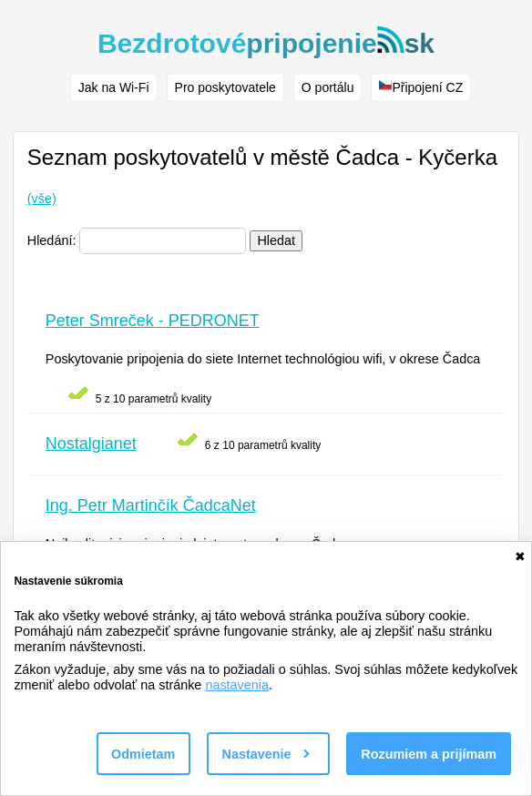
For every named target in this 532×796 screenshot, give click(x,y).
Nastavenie (266, 754)
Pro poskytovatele (225, 87)
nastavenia (237, 685)
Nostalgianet (91, 444)
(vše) (42, 199)
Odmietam (143, 754)
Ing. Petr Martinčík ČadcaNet (151, 505)
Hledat (276, 240)
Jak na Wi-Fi (114, 87)
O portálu (328, 87)
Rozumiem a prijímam (429, 754)
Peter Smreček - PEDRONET (153, 321)
